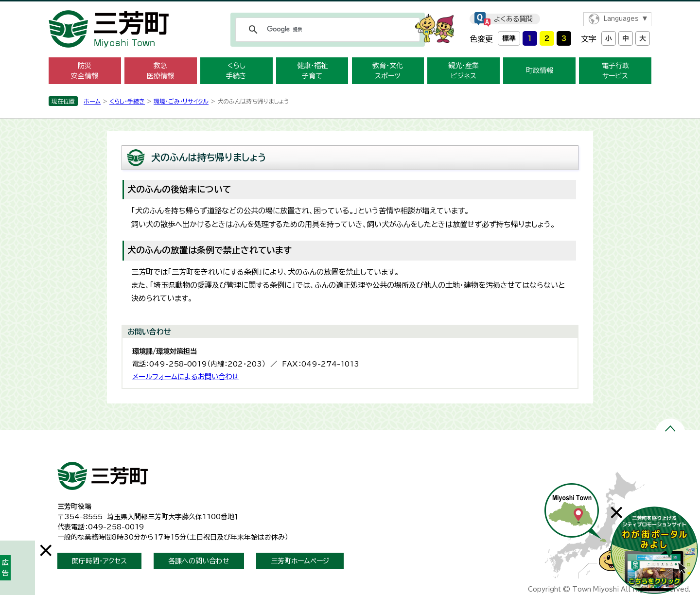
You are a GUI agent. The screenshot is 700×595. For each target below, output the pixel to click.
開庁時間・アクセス (99, 561)
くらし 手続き (236, 71)
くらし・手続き (127, 101)
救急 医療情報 (160, 71)
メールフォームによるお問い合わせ (185, 376)
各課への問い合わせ (199, 561)
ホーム (92, 101)
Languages (621, 19)
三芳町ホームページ (300, 561)
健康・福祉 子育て (312, 71)
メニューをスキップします (350, 7)
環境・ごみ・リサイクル (181, 101)
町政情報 (540, 70)
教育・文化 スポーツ (388, 71)
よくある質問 (513, 19)
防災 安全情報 (85, 71)
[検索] (326, 30)
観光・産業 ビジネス (464, 71)
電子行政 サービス (615, 71)
